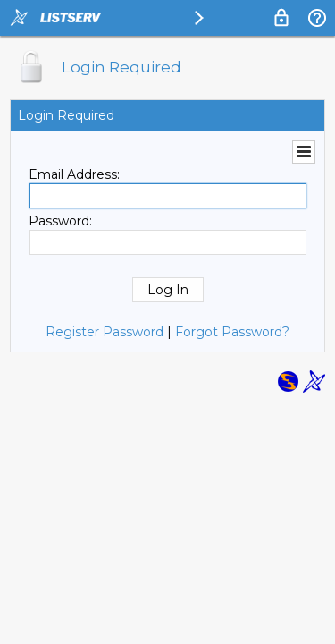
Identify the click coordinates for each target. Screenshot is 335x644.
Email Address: (74, 174)
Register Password (105, 332)
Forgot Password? (232, 332)
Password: (60, 221)
